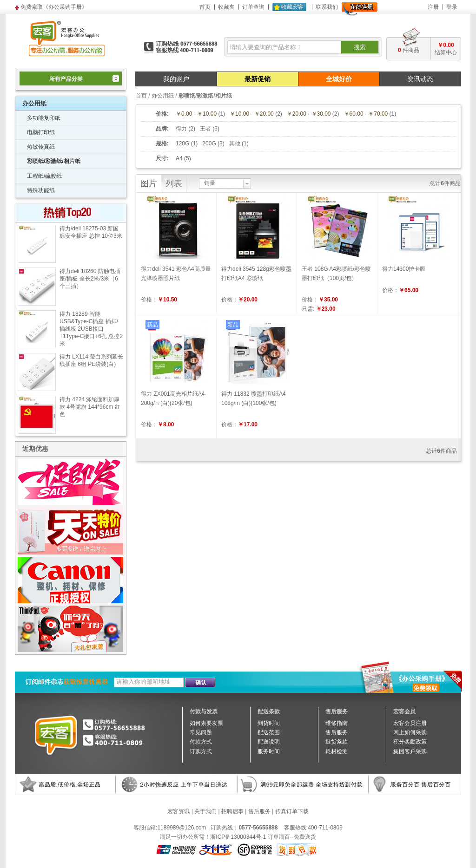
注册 (433, 7)
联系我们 (327, 7)
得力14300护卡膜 (404, 269)
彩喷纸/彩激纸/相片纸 (54, 161)
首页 (205, 7)
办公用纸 (163, 96)
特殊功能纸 (41, 190)
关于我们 (205, 811)
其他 (235, 144)
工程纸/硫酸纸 (44, 176)
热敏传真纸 (41, 147)
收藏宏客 (292, 7)
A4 (179, 158)
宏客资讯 (178, 811)
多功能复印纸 (44, 118)
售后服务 (259, 811)
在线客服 (360, 9)
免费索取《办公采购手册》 (54, 7)
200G (209, 144)
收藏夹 (226, 7)
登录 (452, 7)
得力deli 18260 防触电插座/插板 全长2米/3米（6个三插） (90, 279)
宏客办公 (67, 38)
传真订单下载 (292, 811)
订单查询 (253, 7)
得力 (181, 129)
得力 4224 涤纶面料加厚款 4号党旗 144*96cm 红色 (90, 407)
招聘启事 (232, 811)
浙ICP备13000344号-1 (238, 837)
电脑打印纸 (41, 132)
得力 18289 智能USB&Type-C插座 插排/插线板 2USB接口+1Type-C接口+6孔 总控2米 (91, 329)
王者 (205, 129)
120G (182, 144)
